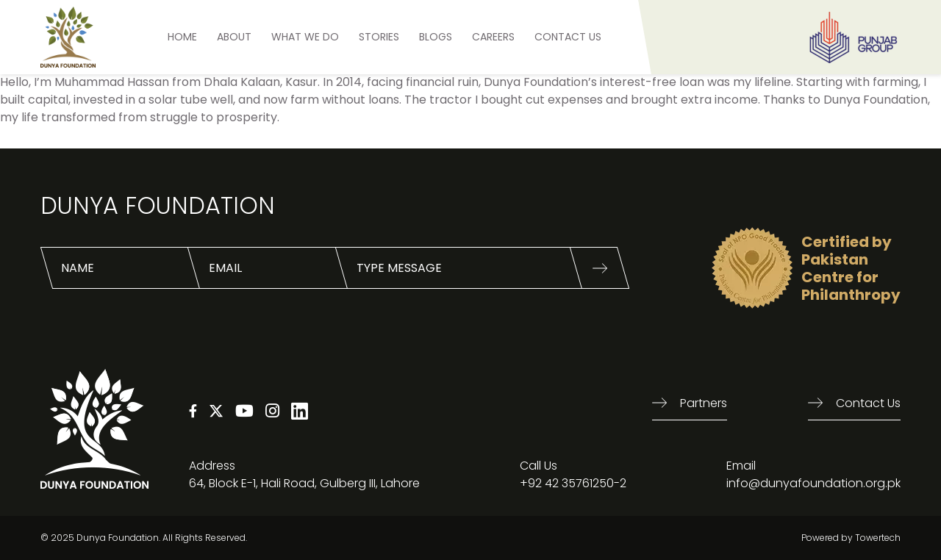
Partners (704, 403)
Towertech (878, 538)
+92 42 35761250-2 (573, 483)
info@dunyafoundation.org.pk (813, 483)
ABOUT (234, 37)
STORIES (379, 37)
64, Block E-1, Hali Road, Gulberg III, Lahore (304, 483)
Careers (493, 37)
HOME (182, 37)
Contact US (568, 37)
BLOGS (436, 37)
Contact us (868, 403)
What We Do (305, 37)
